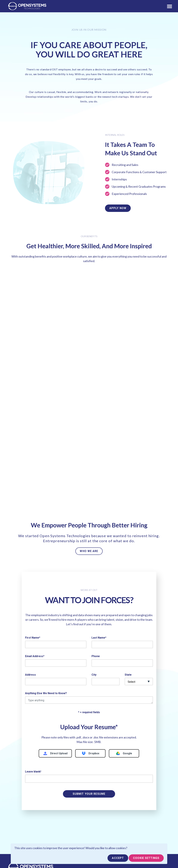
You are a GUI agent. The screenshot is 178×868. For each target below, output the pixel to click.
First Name (33, 551)
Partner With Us (20, 813)
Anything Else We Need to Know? (46, 606)
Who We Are (18, 807)
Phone (96, 569)
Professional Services (105, 807)
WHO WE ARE (89, 464)
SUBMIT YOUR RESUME (89, 707)
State (128, 588)
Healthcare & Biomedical (106, 832)
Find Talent (58, 807)
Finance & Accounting (104, 825)
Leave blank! (33, 685)
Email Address (35, 569)
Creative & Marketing (104, 838)
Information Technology (105, 813)
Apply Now (118, 208)
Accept (118, 858)
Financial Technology (104, 819)
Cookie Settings (146, 858)
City (94, 588)
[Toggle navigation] (170, 6)
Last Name (99, 551)
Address (30, 588)
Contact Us (17, 819)
